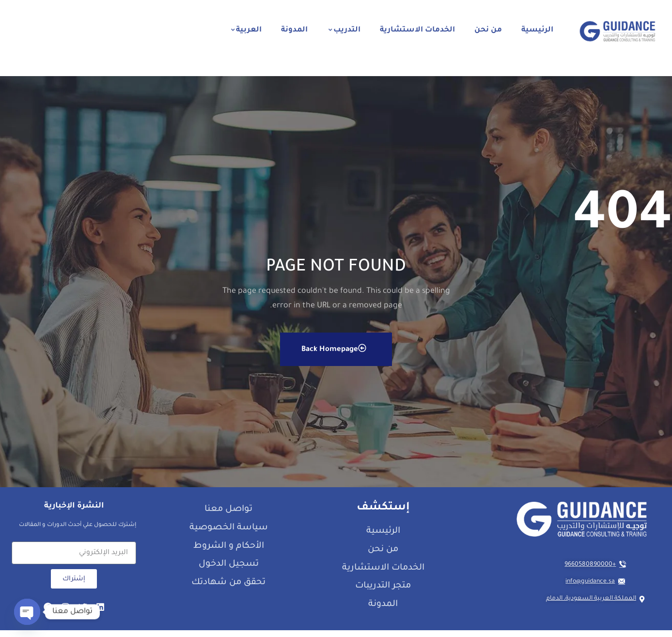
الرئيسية (537, 30)
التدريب (344, 30)
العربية (246, 30)
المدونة (294, 30)
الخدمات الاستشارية (417, 30)
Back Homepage (334, 355)
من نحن (488, 30)
